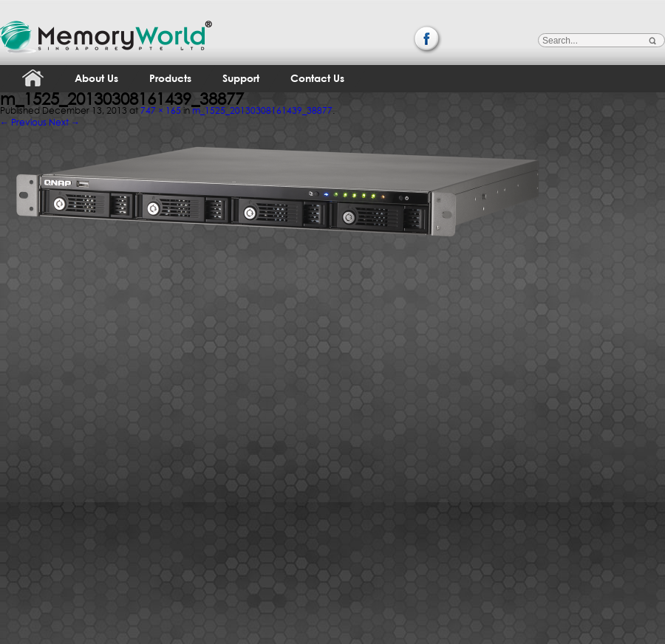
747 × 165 (161, 110)
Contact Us (317, 78)
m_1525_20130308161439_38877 (262, 110)
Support (241, 78)
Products (170, 78)
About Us (96, 78)
